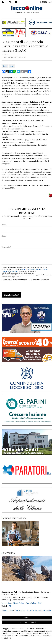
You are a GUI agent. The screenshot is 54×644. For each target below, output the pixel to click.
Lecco (12, 66)
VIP (10, 606)
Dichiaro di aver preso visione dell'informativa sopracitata (27, 280)
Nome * (4, 225)
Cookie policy (20, 610)
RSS (40, 603)
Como (5, 66)
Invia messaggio (11, 295)
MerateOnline (19, 603)
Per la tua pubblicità (27, 622)
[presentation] (17, 287)
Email (4, 236)
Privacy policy (7, 610)
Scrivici (27, 618)
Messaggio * (6, 247)
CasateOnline (31, 603)
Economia (6, 55)
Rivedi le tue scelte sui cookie (39, 610)
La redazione (7, 603)
